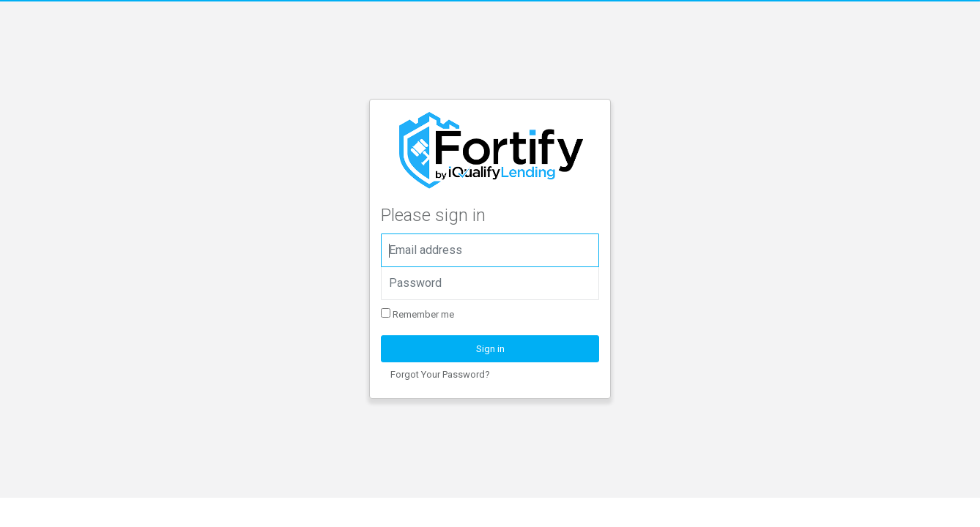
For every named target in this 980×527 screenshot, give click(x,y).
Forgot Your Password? (440, 374)
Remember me (417, 314)
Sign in (490, 349)
